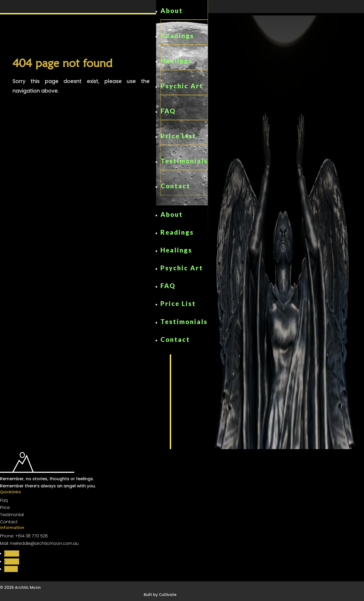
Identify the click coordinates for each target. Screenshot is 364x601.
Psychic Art (182, 86)
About (172, 11)
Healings (177, 61)
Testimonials (184, 161)
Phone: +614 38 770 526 (24, 536)
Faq (4, 500)
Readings (177, 36)
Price (5, 507)
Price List (178, 136)
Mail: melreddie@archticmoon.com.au (39, 543)
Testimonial (12, 515)
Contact (175, 186)
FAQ (168, 111)
